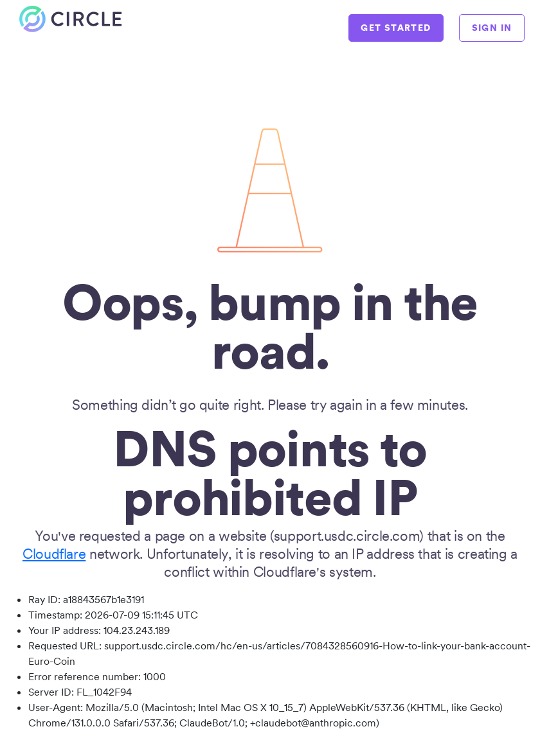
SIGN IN (492, 28)
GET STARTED (396, 28)
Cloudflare (54, 554)
